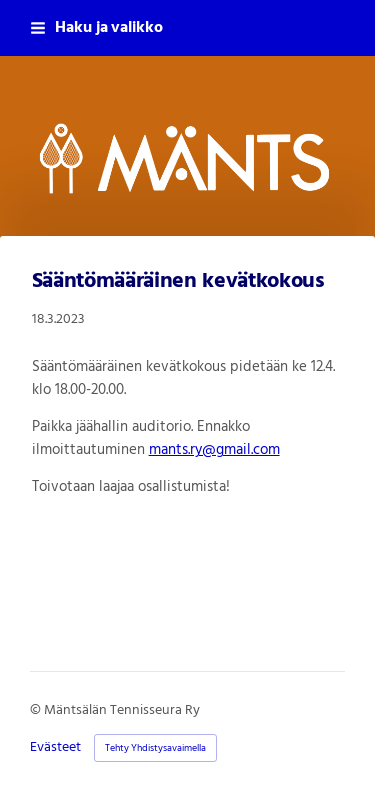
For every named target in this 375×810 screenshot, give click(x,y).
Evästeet (55, 748)
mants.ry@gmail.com (214, 450)
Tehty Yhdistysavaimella (155, 748)
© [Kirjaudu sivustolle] (37, 710)
